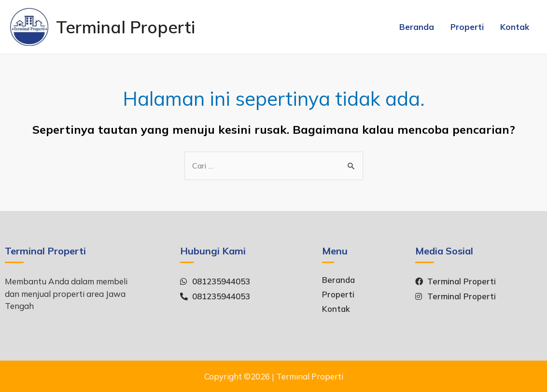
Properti (467, 27)
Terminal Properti (126, 27)
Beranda (417, 27)
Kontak (515, 27)
